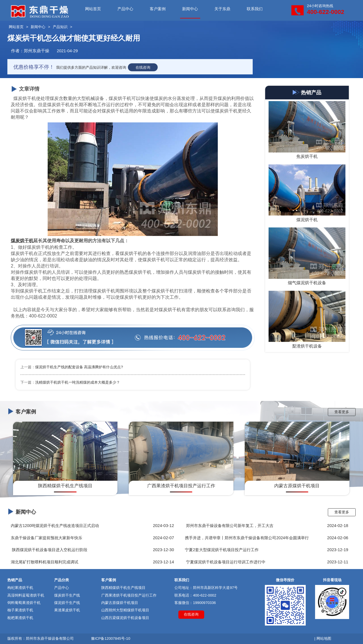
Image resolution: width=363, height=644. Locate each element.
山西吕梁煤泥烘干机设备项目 (125, 618)
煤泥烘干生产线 (67, 603)
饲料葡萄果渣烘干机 (24, 603)
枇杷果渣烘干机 (20, 618)
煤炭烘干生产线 (67, 595)
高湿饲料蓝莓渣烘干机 (26, 595)
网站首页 (93, 9)
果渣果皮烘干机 (67, 610)
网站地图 (324, 638)
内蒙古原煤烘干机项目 (120, 603)
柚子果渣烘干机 (20, 610)
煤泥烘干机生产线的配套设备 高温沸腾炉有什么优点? (79, 367)
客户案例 (158, 9)
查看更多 (342, 412)
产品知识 (60, 27)
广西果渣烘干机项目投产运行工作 (129, 595)
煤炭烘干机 (22, 241)
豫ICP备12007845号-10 (111, 638)
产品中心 (125, 9)
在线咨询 (143, 67)
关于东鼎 (222, 9)
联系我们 (255, 9)
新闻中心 (190, 9)
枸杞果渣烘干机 (20, 588)
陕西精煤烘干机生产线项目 (123, 588)
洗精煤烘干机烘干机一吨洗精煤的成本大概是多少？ (78, 382)
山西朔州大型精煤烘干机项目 (125, 610)
